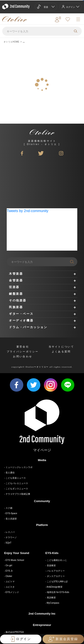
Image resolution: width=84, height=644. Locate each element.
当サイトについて (61, 347)
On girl (9, 565)
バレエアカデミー (56, 571)
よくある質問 (61, 352)
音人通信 (10, 473)
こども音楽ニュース (16, 478)
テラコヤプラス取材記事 (18, 494)
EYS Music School (15, 560)
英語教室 (51, 598)
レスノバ (10, 532)
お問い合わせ (23, 356)
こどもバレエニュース (17, 483)
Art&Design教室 (55, 587)
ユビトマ (10, 582)
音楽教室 (51, 565)
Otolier (9, 576)
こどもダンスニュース (17, 489)
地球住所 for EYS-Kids (58, 592)
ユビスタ (10, 587)
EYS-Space (11, 513)
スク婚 (9, 508)
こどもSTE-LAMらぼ (57, 582)
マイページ (42, 450)
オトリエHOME (11, 42)
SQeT (9, 543)
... (24, 42)
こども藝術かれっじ (57, 560)
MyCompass (53, 603)
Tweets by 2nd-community (28, 211)
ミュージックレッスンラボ (19, 467)
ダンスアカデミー (56, 576)
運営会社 (23, 347)
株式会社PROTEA (15, 632)
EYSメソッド (12, 592)
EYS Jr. (9, 571)
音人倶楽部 (11, 519)
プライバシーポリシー (23, 352)
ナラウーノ (11, 537)
